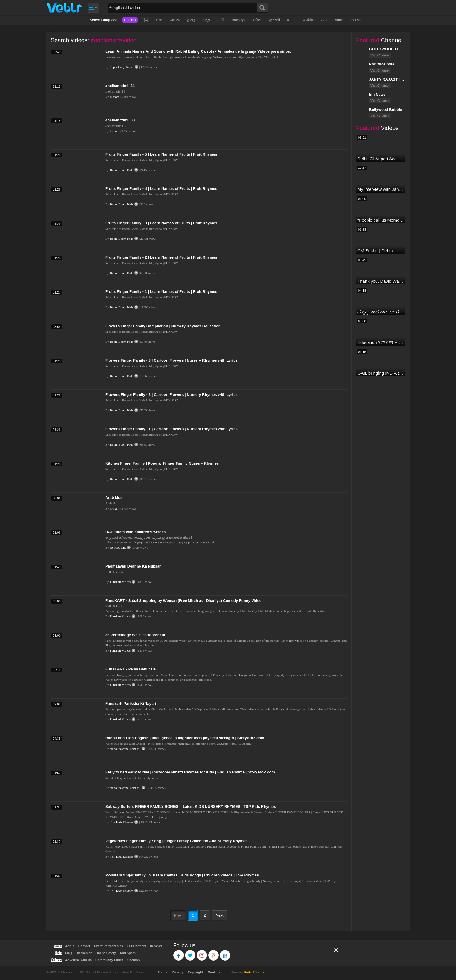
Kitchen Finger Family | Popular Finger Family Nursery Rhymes (162, 463)
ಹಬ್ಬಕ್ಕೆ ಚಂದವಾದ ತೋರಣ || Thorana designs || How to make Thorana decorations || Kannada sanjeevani (381, 312)
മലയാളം (239, 20)
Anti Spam (128, 953)
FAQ (68, 953)
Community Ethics (109, 960)
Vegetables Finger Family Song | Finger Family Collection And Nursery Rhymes (176, 841)
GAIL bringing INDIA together (381, 373)
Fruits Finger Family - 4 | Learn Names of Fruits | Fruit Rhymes (161, 189)
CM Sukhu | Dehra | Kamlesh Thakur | (381, 251)
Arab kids (114, 498)
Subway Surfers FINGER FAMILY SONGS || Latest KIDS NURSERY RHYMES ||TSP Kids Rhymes (190, 806)
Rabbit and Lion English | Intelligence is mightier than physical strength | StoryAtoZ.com (185, 738)
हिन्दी (146, 20)
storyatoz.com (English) (125, 749)
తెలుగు (175, 20)
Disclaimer (84, 953)
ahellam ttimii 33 (120, 120)
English (130, 20)
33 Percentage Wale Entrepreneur (135, 635)
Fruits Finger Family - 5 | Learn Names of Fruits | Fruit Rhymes (161, 154)
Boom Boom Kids (122, 170)
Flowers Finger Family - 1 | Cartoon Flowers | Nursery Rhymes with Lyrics (171, 429)
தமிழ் (191, 20)
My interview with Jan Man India (381, 189)
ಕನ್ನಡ (206, 20)
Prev (178, 915)
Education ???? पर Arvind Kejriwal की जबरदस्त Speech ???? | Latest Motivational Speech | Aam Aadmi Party (381, 342)
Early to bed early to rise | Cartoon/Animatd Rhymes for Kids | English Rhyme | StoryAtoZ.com (190, 772)
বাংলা (160, 20)
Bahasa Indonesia (348, 20)
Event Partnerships (108, 946)
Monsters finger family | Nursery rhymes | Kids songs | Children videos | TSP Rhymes (182, 875)
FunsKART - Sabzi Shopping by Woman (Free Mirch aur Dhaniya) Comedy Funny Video (184, 601)
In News (156, 946)
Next (220, 915)
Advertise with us (78, 960)
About (70, 946)
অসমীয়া (308, 20)
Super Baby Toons (122, 67)
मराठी (221, 20)
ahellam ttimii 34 (120, 86)
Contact (84, 946)
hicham (115, 97)
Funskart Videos (120, 582)
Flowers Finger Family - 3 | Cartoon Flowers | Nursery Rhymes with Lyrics (171, 360)
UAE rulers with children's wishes (136, 532)
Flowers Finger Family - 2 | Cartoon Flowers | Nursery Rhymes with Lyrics (171, 395)
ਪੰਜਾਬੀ (291, 20)
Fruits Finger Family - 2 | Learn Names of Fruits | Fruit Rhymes (161, 257)
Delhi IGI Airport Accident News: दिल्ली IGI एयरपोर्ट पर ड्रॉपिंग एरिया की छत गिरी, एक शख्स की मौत (381, 159)
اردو (324, 20)
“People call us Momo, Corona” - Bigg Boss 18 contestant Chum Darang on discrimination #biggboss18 (381, 220)
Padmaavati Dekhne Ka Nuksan (133, 566)
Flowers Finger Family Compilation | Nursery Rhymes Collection (163, 326)
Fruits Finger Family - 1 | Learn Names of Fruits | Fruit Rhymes (161, 292)
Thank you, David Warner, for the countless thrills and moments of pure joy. (381, 281)
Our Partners (137, 946)
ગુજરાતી (274, 20)
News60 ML (118, 547)
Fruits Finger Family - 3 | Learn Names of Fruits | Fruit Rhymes (161, 223)
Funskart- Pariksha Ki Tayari (131, 704)
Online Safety (106, 953)
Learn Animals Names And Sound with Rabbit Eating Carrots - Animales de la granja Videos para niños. (198, 51)
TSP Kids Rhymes (121, 822)
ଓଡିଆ (257, 20)
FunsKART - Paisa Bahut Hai (131, 669)
